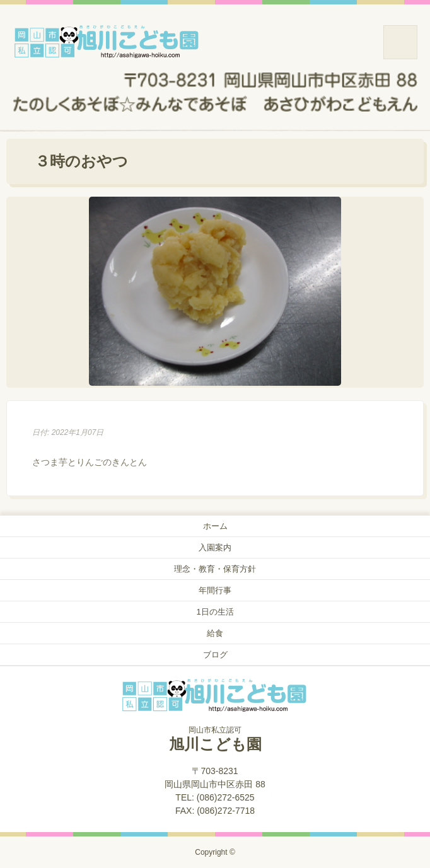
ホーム (215, 526)
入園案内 (215, 547)
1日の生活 (215, 612)
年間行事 (215, 590)
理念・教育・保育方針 (215, 569)
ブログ (215, 655)
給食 (215, 633)
